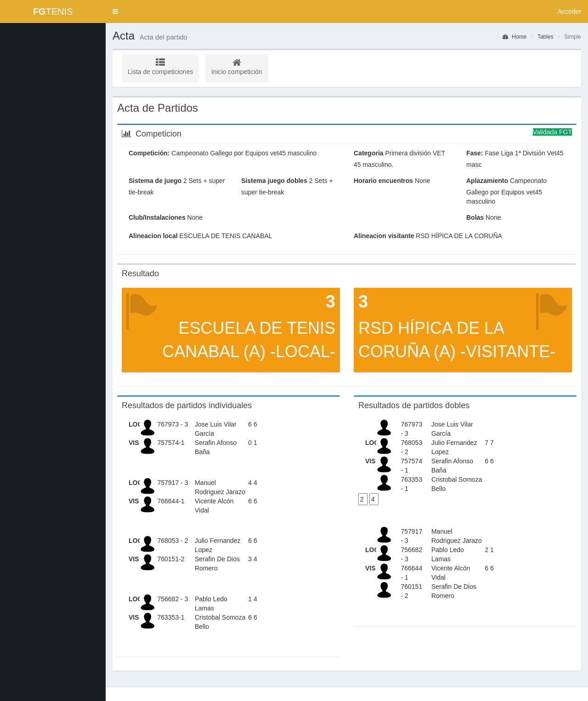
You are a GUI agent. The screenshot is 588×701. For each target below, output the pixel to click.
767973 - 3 (172, 424)
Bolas (475, 217)
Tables (546, 37)
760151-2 (171, 559)
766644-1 (171, 501)
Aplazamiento (487, 181)
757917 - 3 (172, 483)
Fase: (475, 153)
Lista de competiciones (160, 67)
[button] (115, 11)
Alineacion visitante (384, 236)
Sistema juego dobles (274, 181)
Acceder (569, 11)
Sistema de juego (155, 181)
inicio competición (237, 67)
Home (514, 37)
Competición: (149, 153)
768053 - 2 (172, 541)
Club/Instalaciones (157, 217)
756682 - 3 (172, 599)
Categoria (369, 153)
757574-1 (171, 443)
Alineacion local (153, 236)
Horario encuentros (383, 181)
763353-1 (171, 617)
